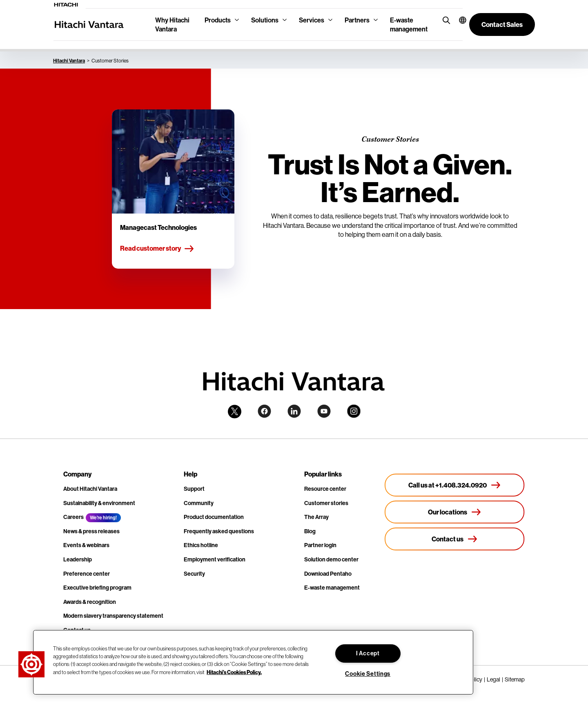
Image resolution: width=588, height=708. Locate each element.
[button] (458, 20)
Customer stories (326, 503)
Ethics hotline (201, 545)
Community (199, 503)
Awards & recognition (90, 602)
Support (194, 489)
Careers (73, 517)
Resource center (325, 489)
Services (312, 20)
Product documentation (214, 517)
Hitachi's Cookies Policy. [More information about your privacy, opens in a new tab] (234, 672)
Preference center (87, 574)
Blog (310, 531)
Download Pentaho (328, 574)
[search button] (444, 20)
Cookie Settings (368, 674)
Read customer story (157, 249)
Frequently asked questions (219, 531)
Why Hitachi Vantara (172, 24)
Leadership (78, 559)
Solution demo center (331, 559)
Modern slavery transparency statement (113, 616)
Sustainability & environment (99, 503)
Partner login (320, 545)
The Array (316, 517)
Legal (493, 679)
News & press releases (91, 531)
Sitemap (515, 679)
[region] (253, 662)
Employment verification (215, 559)
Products (218, 20)
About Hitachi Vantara (90, 489)
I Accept (368, 653)
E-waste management (409, 24)
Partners (357, 20)
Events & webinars (86, 545)
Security (194, 574)
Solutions (265, 20)
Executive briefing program (97, 588)
